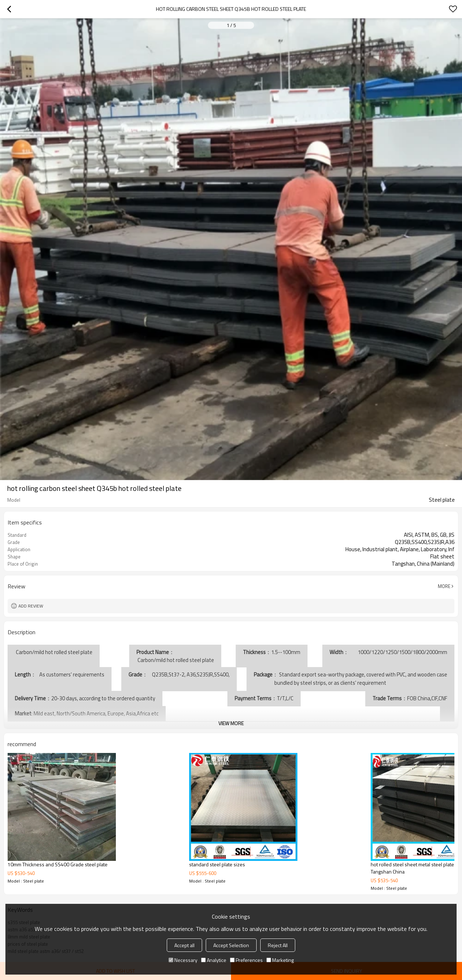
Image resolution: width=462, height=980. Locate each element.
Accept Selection (231, 945)
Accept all (184, 945)
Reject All (278, 945)
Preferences (246, 960)
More (444, 586)
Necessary (183, 960)
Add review (31, 606)
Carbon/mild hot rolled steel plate (175, 660)
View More (231, 723)
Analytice (214, 960)
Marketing (280, 960)
